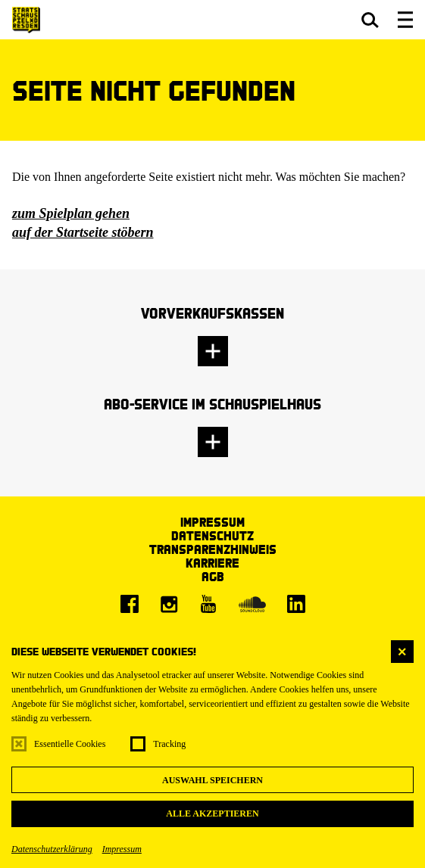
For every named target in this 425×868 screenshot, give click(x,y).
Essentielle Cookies (70, 744)
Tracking (169, 744)
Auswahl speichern (212, 780)
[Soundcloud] (252, 604)
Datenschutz (212, 535)
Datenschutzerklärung (52, 849)
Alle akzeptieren (212, 814)
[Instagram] (169, 604)
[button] (370, 20)
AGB (213, 576)
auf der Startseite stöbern (83, 232)
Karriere (212, 563)
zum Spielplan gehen (71, 213)
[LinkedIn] (296, 604)
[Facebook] (130, 604)
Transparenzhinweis (213, 549)
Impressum (122, 849)
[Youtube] (208, 604)
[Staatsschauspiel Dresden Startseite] (26, 20)
